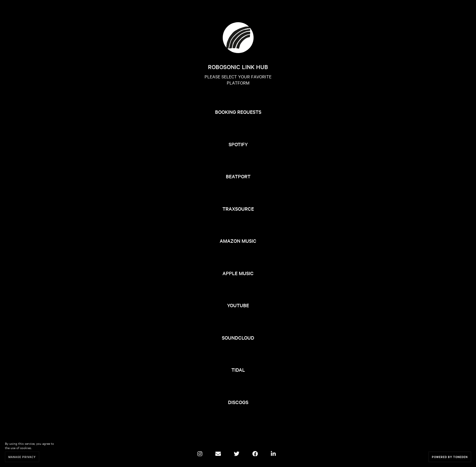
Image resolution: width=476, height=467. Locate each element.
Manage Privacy (22, 457)
